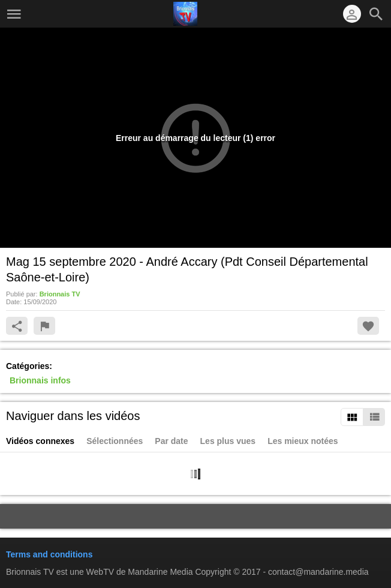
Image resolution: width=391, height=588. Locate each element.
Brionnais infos (40, 380)
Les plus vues (228, 441)
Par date (171, 441)
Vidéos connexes (40, 441)
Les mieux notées (303, 441)
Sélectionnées (115, 441)
